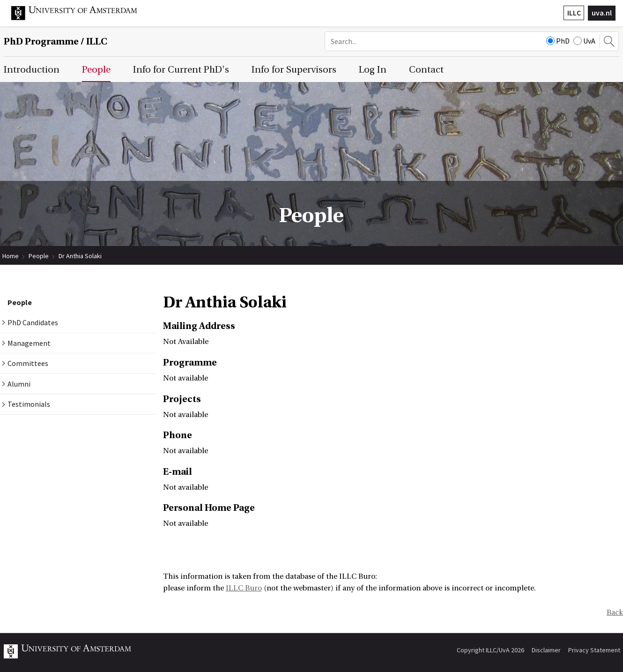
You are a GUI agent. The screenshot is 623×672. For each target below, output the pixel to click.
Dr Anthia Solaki (80, 256)
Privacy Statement (594, 650)
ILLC (574, 13)
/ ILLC (56, 41)
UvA (584, 41)
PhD (558, 41)
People (39, 256)
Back (615, 612)
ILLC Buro (244, 588)
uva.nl (602, 13)
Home (11, 256)
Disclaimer (546, 650)
